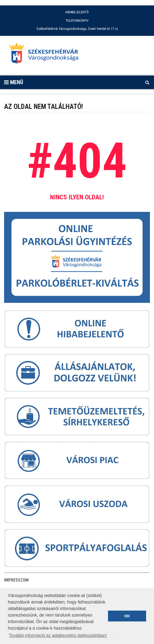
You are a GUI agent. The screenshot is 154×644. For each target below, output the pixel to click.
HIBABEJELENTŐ (77, 12)
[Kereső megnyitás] (147, 82)
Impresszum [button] (16, 580)
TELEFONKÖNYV (77, 21)
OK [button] (127, 616)
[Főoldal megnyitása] (46, 55)
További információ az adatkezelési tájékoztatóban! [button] (58, 635)
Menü (14, 82)
